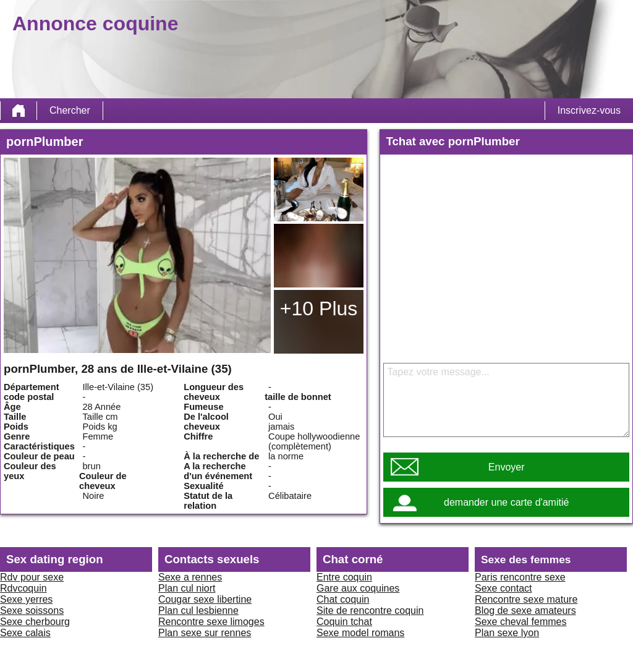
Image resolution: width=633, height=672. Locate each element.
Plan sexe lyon (507, 633)
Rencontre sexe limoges (211, 622)
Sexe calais (25, 633)
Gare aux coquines (358, 588)
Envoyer (507, 467)
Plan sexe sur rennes (205, 633)
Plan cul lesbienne (198, 610)
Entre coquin (344, 577)
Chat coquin (343, 599)
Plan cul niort (187, 588)
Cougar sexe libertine (205, 599)
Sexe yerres (26, 599)
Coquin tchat (344, 622)
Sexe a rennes (190, 577)
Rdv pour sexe (32, 577)
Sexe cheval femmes (521, 622)
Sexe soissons (32, 610)
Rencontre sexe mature (526, 599)
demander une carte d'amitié (506, 502)
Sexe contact (503, 588)
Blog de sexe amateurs (525, 610)
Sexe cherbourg (35, 622)
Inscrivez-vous (589, 110)
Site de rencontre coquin (370, 610)
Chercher (70, 110)
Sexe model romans (360, 633)
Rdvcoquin (23, 588)
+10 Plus (319, 308)
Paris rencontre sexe (520, 577)
